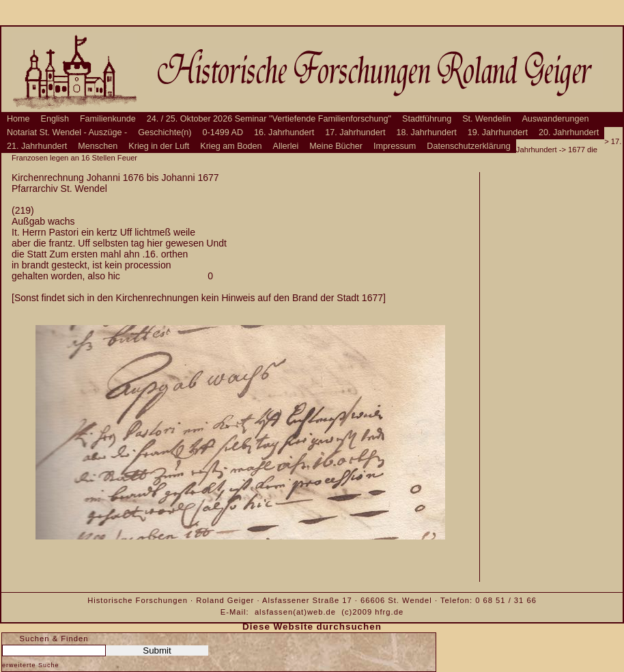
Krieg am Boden (231, 146)
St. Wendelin (486, 119)
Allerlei (286, 146)
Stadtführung (427, 119)
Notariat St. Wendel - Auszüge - (67, 132)
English (55, 119)
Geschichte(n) (165, 132)
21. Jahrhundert (37, 146)
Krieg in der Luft (159, 146)
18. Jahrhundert (427, 132)
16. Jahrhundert (284, 132)
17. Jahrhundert (355, 132)
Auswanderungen (555, 119)
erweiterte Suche (31, 665)
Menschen (98, 146)
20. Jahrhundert (569, 132)
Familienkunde (108, 119)
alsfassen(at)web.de (295, 612)
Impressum (395, 146)
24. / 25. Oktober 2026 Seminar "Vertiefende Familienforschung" (269, 119)
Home (18, 119)
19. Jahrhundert (498, 132)
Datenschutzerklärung (469, 146)
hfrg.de (389, 612)
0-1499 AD (223, 132)
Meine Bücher (336, 146)
